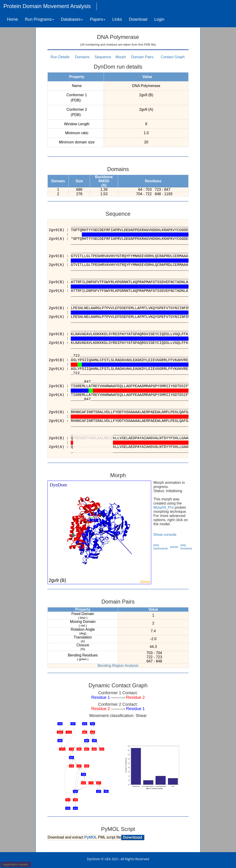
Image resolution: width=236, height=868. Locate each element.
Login (159, 19)
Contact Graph (173, 57)
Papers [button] (98, 19)
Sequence (103, 57)
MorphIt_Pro (164, 507)
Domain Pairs (142, 57)
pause (174, 547)
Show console (165, 535)
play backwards (161, 547)
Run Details (60, 57)
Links (117, 19)
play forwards (186, 547)
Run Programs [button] (39, 19)
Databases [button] (72, 19)
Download (138, 19)
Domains (82, 57)
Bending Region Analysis (118, 666)
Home (12, 19)
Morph (121, 57)
